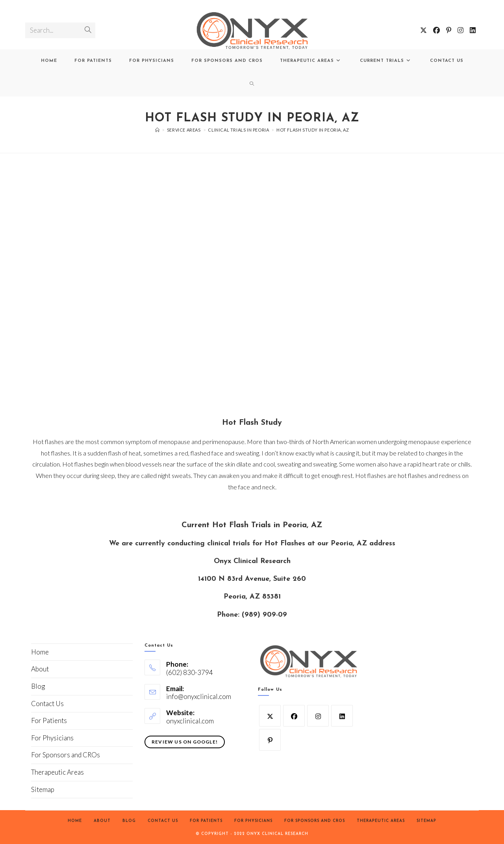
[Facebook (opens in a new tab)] (436, 30)
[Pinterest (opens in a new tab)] (449, 30)
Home (40, 652)
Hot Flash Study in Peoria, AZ (313, 130)
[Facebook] (294, 716)
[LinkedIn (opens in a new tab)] (473, 30)
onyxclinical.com (190, 721)
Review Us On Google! (185, 742)
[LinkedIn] (342, 716)
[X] (270, 716)
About (40, 669)
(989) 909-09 (264, 615)
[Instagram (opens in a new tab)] (460, 30)
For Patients (49, 720)
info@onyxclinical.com (199, 696)
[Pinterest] (270, 740)
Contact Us (47, 704)
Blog (38, 686)
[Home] (157, 130)
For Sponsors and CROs (66, 755)
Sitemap (43, 789)
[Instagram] (318, 716)
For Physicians (52, 738)
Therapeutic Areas (57, 772)
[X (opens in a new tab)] (423, 30)
